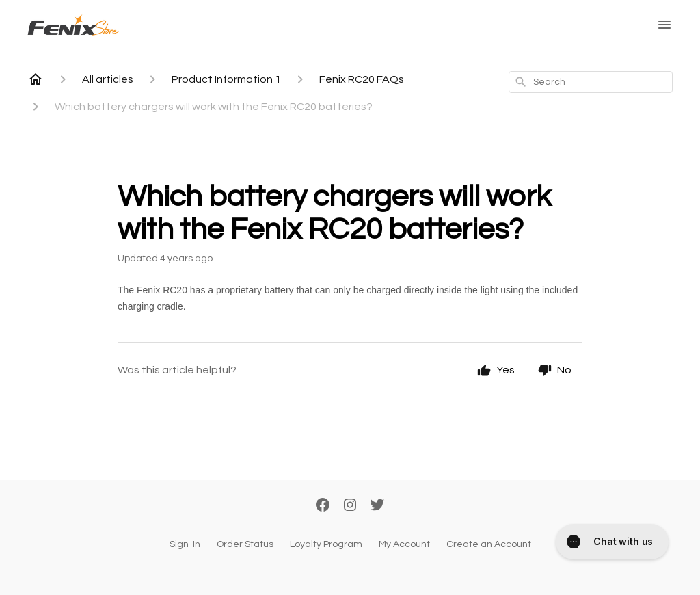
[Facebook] (323, 506)
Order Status (245, 544)
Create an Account (489, 544)
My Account (404, 544)
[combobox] (591, 82)
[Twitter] (377, 506)
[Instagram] (350, 506)
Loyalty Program (326, 544)
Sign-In (185, 544)
